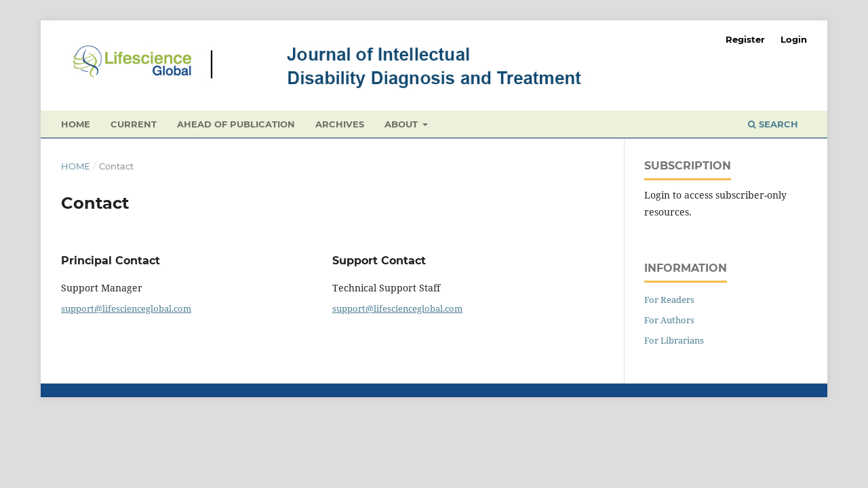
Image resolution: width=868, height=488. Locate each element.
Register (745, 39)
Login (794, 39)
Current (134, 124)
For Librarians (674, 340)
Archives (340, 124)
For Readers (669, 300)
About (402, 124)
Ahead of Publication (236, 124)
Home (76, 124)
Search (773, 124)
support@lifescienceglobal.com (126, 308)
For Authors (669, 320)
